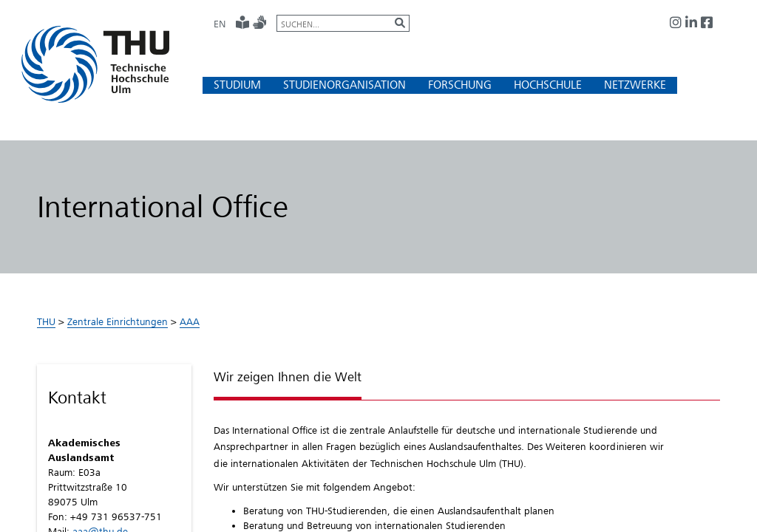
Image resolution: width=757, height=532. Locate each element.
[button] (237, 85)
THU (46, 321)
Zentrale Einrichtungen (118, 321)
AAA (190, 321)
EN (220, 24)
